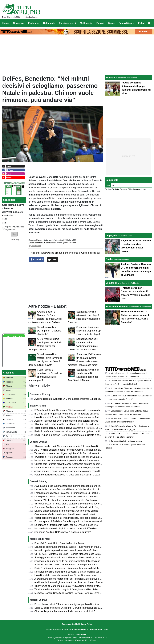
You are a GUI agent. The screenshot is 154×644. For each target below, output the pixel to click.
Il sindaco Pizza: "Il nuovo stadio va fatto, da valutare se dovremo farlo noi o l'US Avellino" (82, 504)
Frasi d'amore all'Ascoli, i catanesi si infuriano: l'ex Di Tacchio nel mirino (72, 493)
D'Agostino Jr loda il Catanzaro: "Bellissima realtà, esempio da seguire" (72, 410)
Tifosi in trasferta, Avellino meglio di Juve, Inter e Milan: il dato (67, 589)
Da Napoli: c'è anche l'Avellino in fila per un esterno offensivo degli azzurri (73, 497)
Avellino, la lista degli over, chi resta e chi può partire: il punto (66, 421)
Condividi (36, 260)
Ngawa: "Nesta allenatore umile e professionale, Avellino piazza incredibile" (74, 500)
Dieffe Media (80, 635)
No (6, 223)
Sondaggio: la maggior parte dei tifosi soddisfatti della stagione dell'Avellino (74, 561)
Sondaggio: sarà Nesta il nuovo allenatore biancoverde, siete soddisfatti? (73, 558)
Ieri (114, 185)
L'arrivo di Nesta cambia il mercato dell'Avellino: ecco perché (66, 511)
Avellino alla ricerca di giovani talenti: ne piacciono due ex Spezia (68, 582)
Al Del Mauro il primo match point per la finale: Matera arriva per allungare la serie (77, 579)
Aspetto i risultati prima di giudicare (15, 228)
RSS (106, 629)
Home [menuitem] (6, 23)
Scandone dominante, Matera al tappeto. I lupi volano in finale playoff (89, 331)
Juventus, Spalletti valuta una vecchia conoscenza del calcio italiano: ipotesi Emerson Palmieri (125, 444)
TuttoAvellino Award (117, 307)
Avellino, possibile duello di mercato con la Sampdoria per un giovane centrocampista (79, 565)
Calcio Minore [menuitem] (126, 23)
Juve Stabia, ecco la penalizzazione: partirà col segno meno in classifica (72, 486)
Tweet (53, 260)
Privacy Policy (86, 624)
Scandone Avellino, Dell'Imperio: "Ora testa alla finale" (49, 331)
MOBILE (99, 629)
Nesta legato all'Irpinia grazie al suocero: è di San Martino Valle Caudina (72, 572)
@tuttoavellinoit (69, 243)
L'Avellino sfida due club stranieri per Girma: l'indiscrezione (65, 575)
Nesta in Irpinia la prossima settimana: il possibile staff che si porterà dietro (74, 550)
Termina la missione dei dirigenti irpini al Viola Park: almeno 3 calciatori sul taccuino (78, 453)
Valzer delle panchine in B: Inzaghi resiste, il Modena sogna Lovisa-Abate (73, 518)
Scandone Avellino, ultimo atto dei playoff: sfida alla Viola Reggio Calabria (73, 507)
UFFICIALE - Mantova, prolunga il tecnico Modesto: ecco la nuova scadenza (75, 554)
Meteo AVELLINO (15, 337)
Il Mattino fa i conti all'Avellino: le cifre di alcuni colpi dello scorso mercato (73, 424)
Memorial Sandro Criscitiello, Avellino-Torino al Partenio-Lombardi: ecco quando (76, 593)
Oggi (108, 185)
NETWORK (51, 629)
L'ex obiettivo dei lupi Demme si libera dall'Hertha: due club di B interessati (74, 489)
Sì (6, 219)
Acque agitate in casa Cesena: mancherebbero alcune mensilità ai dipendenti (75, 471)
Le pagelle (112, 236)
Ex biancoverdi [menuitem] (68, 23)
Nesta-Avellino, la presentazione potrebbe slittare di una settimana (69, 460)
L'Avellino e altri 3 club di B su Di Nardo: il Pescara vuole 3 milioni (69, 417)
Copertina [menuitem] (19, 23)
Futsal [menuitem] (142, 23)
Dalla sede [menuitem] (49, 23)
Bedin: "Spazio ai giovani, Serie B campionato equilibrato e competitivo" (72, 435)
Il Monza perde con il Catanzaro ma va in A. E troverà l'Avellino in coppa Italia (75, 446)
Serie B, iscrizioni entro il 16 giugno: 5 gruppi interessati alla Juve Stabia (72, 608)
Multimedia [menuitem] (86, 23)
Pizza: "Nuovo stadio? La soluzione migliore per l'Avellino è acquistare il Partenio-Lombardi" (83, 604)
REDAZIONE (63, 629)
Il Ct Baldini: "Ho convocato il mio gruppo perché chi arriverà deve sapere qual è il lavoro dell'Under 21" (89, 457)
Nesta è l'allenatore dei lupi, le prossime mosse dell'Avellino (66, 529)
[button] (14, 234)
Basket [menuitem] (100, 23)
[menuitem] (149, 23)
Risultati (14, 239)
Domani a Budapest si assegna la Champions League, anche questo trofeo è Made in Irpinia (83, 468)
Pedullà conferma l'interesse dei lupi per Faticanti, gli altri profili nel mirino (73, 431)
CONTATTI (89, 629)
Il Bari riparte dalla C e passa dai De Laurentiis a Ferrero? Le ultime (70, 428)
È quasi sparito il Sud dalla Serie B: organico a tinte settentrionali (68, 521)
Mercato (110, 78)
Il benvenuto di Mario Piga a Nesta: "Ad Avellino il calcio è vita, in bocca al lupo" (76, 586)
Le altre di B (113, 283)
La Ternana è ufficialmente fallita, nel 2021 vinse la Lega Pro (66, 525)
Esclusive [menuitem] (34, 23)
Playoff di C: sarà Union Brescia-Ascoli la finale (59, 543)
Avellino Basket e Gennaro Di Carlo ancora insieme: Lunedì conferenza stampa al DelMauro (83, 399)
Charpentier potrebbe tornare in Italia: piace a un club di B (65, 611)
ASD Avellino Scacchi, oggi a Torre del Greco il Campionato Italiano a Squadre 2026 (78, 450)
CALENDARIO (76, 629)
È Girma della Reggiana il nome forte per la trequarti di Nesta (67, 414)
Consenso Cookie (70, 624)
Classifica (9, 373)
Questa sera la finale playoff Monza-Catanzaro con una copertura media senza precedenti (82, 464)
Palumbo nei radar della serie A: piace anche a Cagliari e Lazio (68, 475)
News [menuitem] (111, 23)
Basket (39, 240)
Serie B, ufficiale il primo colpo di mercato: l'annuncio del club (67, 568)
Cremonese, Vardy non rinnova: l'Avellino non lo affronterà (65, 514)
